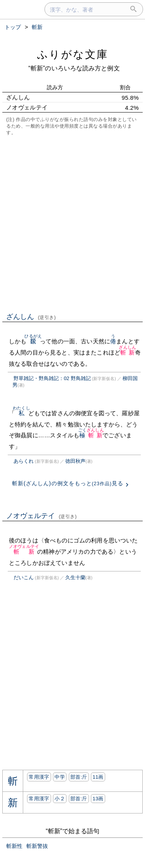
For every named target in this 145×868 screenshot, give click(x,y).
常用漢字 (39, 777)
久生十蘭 (75, 577)
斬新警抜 (37, 846)
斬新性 (14, 846)
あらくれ (24, 461)
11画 (98, 777)
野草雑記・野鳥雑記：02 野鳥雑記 (52, 378)
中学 (60, 777)
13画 (98, 799)
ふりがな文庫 (73, 54)
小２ (60, 799)
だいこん (24, 577)
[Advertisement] (72, 223)
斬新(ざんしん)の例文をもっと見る (68, 483)
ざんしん (31, 317)
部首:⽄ (79, 777)
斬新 (127, 352)
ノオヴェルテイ (42, 516)
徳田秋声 (75, 461)
